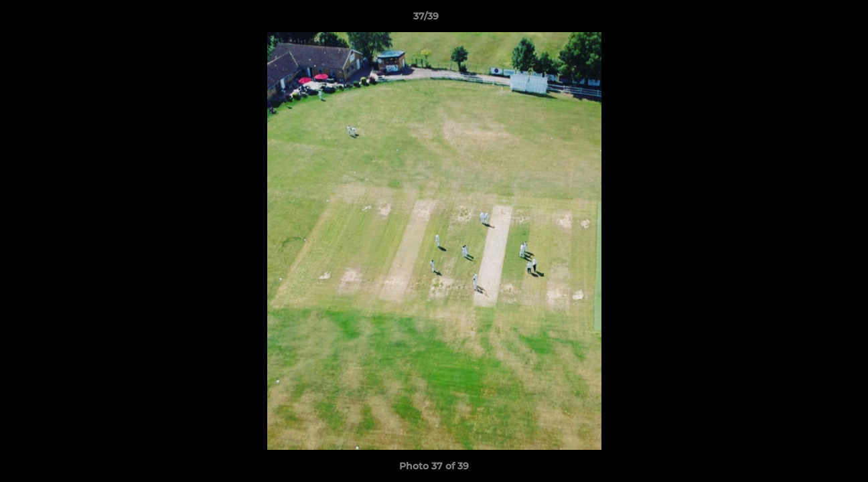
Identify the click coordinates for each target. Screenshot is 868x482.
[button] (812, 19)
